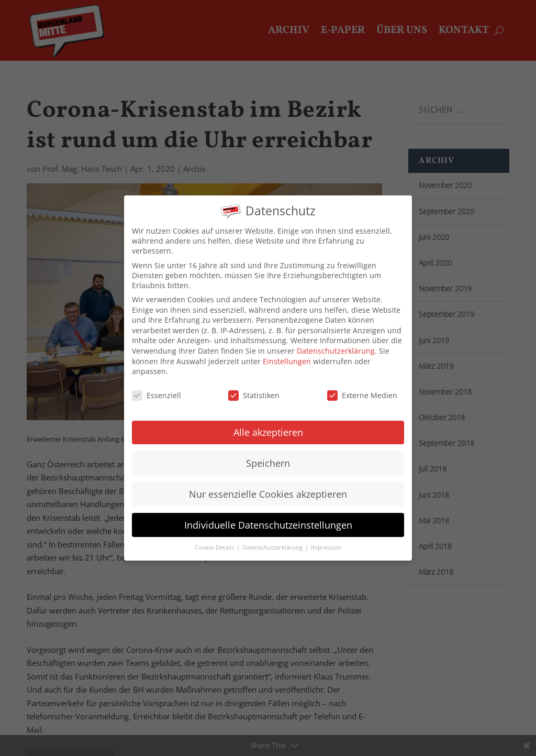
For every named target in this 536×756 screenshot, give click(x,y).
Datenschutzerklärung (336, 342)
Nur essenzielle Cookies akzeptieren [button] (268, 485)
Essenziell (157, 386)
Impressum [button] (326, 539)
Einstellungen (287, 352)
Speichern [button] (268, 454)
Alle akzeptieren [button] (268, 423)
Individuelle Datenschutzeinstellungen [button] (268, 516)
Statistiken (254, 386)
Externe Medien (362, 386)
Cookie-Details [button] (215, 539)
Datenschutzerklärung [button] (273, 539)
